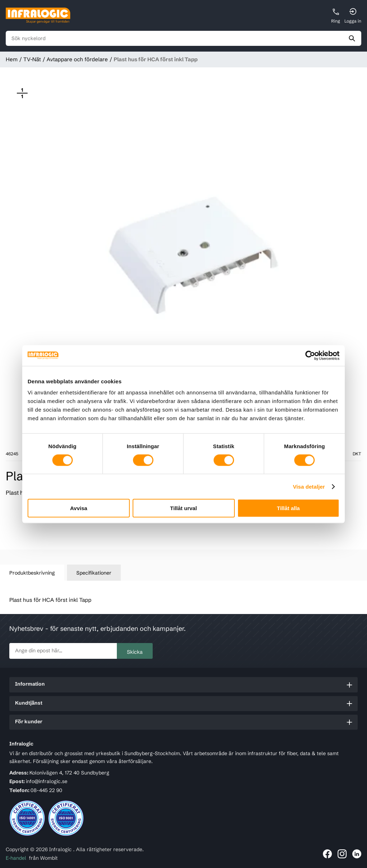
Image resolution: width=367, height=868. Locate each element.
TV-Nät (32, 59)
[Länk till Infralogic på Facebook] (327, 854)
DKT (357, 454)
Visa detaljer (309, 486)
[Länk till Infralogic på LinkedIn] (357, 854)
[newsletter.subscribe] (63, 651)
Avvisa (79, 508)
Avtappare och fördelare (77, 59)
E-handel (16, 858)
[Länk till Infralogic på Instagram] (342, 854)
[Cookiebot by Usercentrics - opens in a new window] (308, 355)
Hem (12, 59)
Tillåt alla (289, 508)
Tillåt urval (184, 508)
